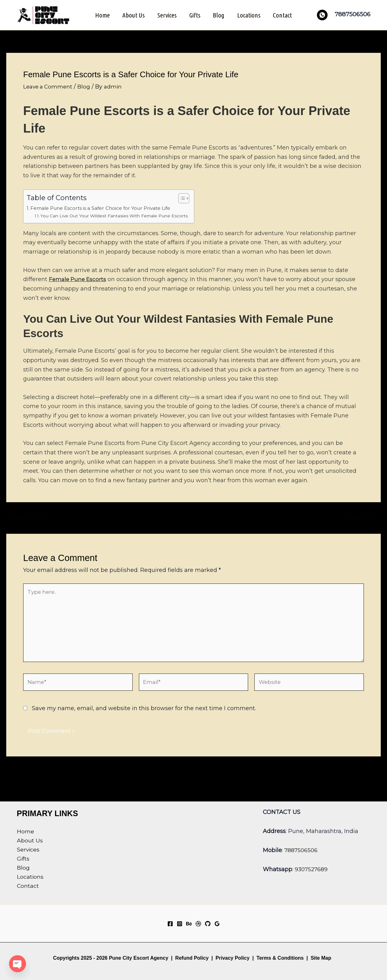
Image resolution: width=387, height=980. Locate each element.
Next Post (363, 517)
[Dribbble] (198, 924)
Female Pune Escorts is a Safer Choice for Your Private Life (106, 207)
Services (167, 15)
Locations (250, 15)
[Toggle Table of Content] (188, 198)
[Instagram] (180, 924)
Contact (284, 15)
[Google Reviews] (217, 924)
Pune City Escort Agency (139, 958)
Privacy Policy (233, 958)
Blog (219, 15)
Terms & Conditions (279, 958)
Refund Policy (192, 958)
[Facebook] (170, 924)
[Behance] (189, 924)
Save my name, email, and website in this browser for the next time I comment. (144, 714)
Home (101, 15)
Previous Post (30, 517)
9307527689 (312, 869)
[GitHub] (208, 924)
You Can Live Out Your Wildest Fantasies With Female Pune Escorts (118, 215)
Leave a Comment (49, 86)
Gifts (195, 15)
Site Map (321, 958)
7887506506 (302, 850)
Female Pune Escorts (79, 279)
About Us (133, 15)
